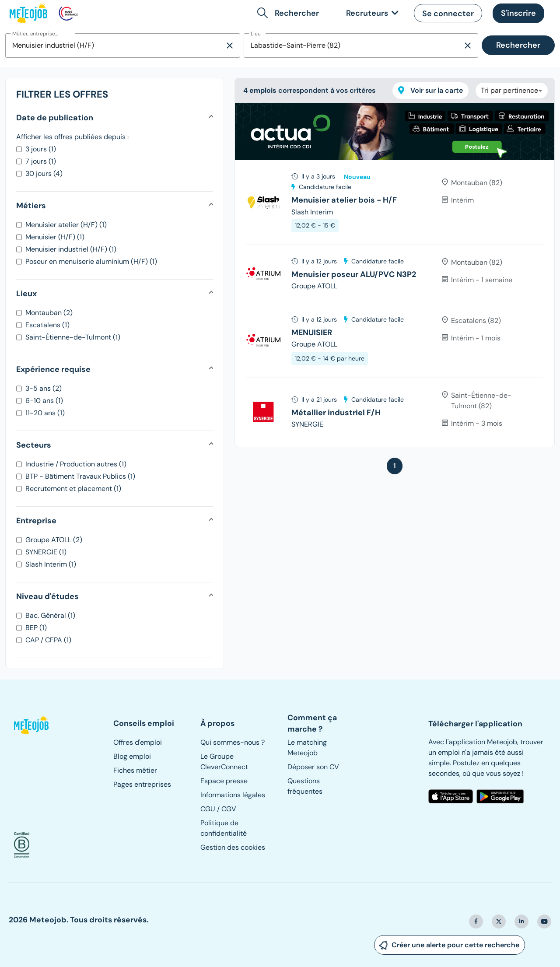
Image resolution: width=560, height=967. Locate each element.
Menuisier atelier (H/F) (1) (66, 225)
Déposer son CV (313, 767)
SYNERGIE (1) (46, 552)
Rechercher (518, 45)
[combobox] (115, 46)
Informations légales (233, 795)
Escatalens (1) (47, 325)
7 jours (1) (41, 161)
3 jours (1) (41, 149)
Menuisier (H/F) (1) (55, 237)
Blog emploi (132, 756)
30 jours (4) (44, 173)
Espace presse (224, 781)
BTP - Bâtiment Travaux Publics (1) (80, 476)
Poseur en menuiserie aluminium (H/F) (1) (91, 261)
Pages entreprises (142, 784)
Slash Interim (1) (51, 564)
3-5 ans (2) (44, 388)
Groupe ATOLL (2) (54, 540)
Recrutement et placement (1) (73, 489)
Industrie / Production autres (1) (76, 464)
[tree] (395, 303)
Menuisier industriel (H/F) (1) (71, 249)
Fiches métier (135, 770)
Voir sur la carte (430, 90)
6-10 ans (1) (44, 401)
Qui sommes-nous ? (233, 742)
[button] (290, 13)
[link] (371, 13)
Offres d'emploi (138, 742)
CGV (229, 809)
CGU (208, 809)
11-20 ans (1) (45, 413)
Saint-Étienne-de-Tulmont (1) (73, 337)
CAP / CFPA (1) (48, 640)
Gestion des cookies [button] (233, 847)
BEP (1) (36, 628)
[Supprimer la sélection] (230, 46)
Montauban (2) (49, 313)
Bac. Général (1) (50, 615)
